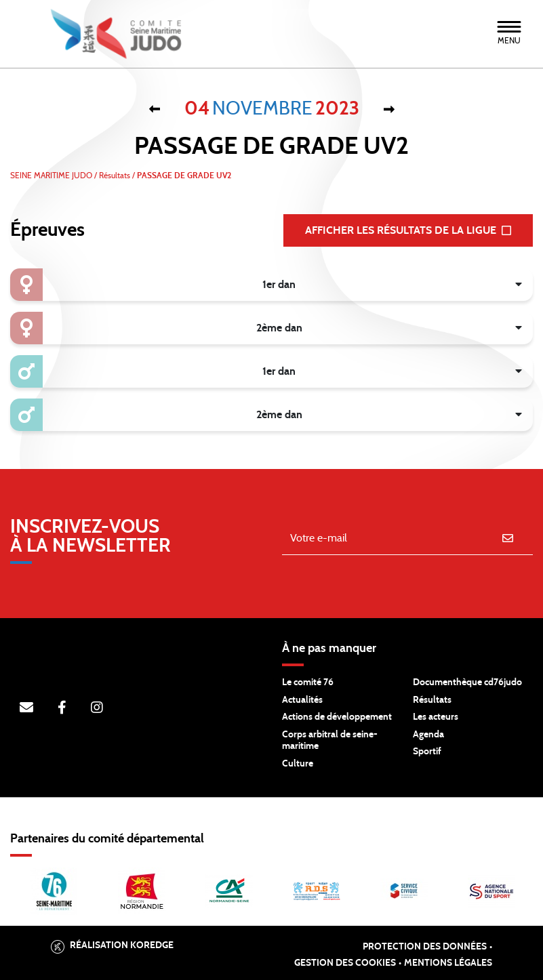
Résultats (432, 700)
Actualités (302, 700)
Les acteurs (436, 717)
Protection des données (425, 947)
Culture (298, 764)
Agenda (428, 735)
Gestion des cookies (345, 963)
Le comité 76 (308, 682)
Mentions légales (448, 963)
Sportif (427, 752)
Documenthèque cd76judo (467, 682)
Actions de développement (337, 717)
